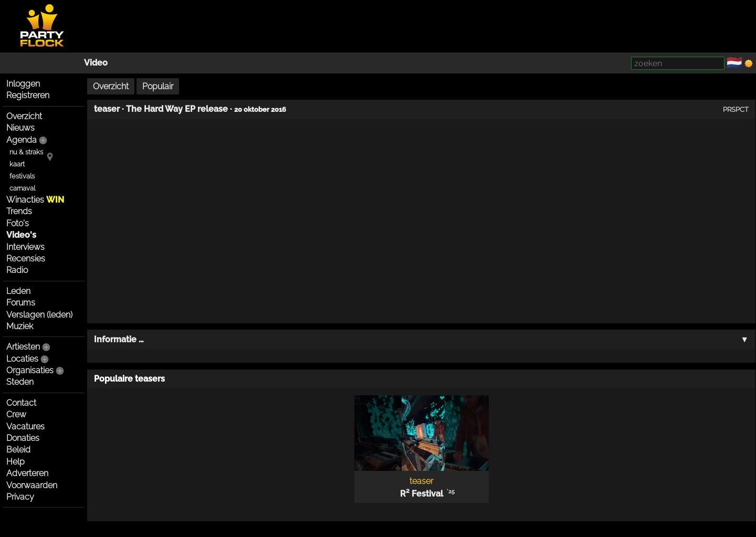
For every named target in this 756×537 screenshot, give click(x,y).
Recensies (26, 259)
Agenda (22, 140)
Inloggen (23, 84)
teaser (107, 109)
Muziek (20, 326)
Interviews (25, 247)
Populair (158, 86)
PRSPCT (736, 109)
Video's (21, 235)
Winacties (35, 200)
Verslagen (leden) (39, 315)
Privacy (20, 497)
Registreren (28, 95)
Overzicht (24, 116)
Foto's (18, 223)
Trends (19, 211)
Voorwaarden (32, 485)
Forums (21, 303)
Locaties (22, 359)
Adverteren (27, 473)
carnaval (22, 188)
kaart (17, 164)
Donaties (23, 438)
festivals (22, 176)
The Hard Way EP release (177, 109)
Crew (16, 414)
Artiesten (23, 347)
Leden (18, 291)
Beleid (18, 450)
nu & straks (26, 152)
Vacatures (25, 427)
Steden (20, 382)
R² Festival (422, 494)
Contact (21, 403)
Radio (17, 270)
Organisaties (30, 370)
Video (96, 63)
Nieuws (20, 128)
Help (15, 462)
